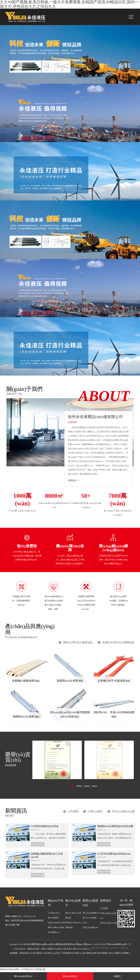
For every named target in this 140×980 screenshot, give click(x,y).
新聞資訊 (106, 901)
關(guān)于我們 (35, 391)
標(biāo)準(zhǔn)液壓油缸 (78, 642)
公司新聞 (73, 811)
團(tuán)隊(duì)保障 (56, 927)
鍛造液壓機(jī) (103, 953)
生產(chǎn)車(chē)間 (56, 923)
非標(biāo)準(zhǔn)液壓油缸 (119, 642)
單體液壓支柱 (68, 953)
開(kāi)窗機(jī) (115, 953)
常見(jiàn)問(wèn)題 (123, 811)
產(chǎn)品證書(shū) (91, 913)
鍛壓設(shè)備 (42, 953)
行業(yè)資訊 (95, 811)
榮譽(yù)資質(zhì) (18, 759)
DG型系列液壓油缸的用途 (45, 826)
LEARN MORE (38, 844)
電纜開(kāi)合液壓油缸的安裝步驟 (115, 826)
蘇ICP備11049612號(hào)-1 (80, 949)
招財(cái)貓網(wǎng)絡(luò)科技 (55, 949)
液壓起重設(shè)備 (27, 953)
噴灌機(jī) (126, 953)
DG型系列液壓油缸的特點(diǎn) (114, 854)
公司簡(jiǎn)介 (54, 913)
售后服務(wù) (54, 932)
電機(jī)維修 (91, 953)
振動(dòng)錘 (80, 953)
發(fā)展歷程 (53, 918)
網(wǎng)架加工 (55, 953)
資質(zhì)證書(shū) (90, 927)
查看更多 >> (74, 480)
